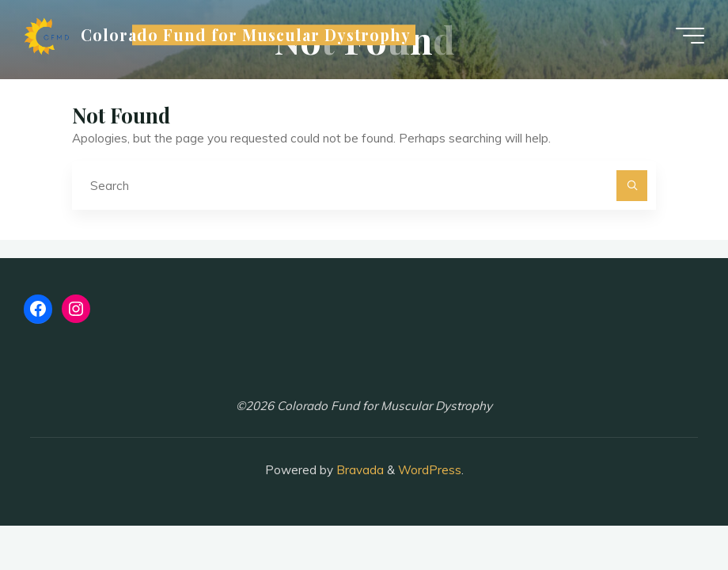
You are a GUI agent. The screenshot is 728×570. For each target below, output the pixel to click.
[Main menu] (690, 36)
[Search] (632, 186)
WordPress (430, 470)
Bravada (358, 470)
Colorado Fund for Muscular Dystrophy (246, 35)
